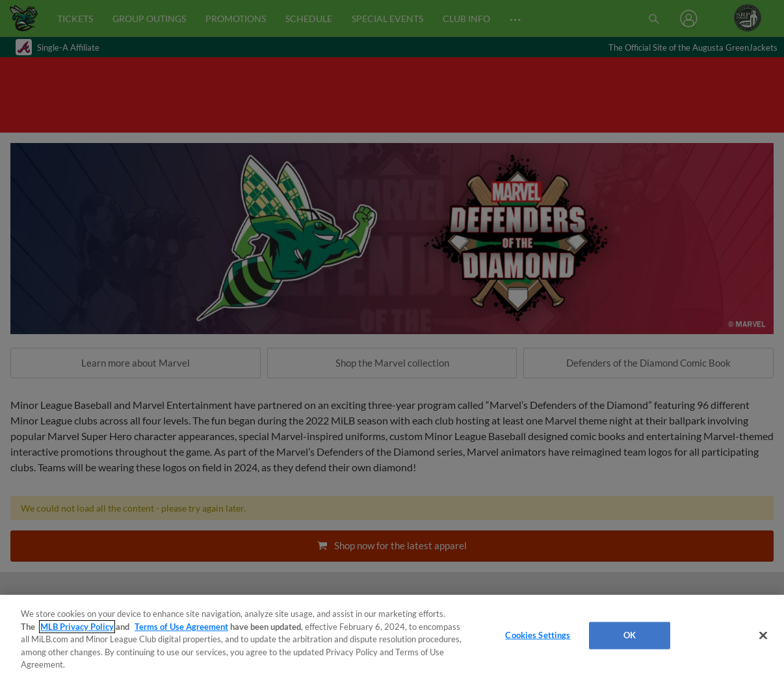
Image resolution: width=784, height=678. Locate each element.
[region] (392, 636)
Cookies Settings (538, 635)
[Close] (763, 636)
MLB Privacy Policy (77, 627)
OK (630, 635)
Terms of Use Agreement (181, 627)
